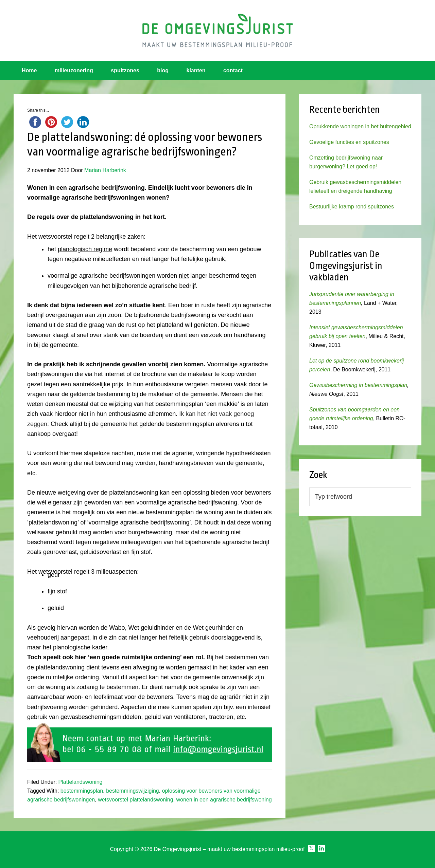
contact (233, 70)
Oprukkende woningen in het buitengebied (360, 126)
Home (29, 70)
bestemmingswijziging (133, 791)
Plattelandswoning (81, 782)
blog (163, 70)
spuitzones (125, 70)
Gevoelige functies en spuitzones (349, 142)
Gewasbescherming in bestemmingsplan (358, 385)
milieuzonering (74, 70)
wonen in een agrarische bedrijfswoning (224, 800)
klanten (196, 70)
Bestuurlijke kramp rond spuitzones (352, 207)
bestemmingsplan (82, 791)
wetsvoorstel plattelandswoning (135, 800)
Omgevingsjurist (217, 31)
